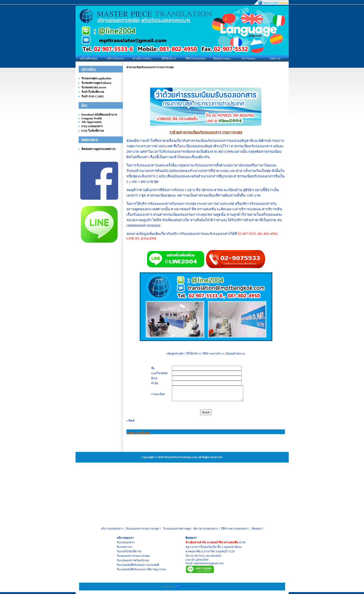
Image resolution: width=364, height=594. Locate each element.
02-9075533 (198, 556)
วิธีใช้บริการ (169, 58)
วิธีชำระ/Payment (195, 58)
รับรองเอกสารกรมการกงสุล (142, 529)
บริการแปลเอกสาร (112, 529)
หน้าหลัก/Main (89, 58)
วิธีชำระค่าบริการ (213, 354)
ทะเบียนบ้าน (233, 190)
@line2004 (202, 560)
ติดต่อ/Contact (222, 58)
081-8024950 (214, 556)
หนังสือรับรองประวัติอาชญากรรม (146, 569)
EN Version (249, 58)
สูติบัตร (248, 190)
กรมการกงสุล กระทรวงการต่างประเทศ (205, 204)
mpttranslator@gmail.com (209, 563)
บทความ (275, 58)
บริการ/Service (115, 58)
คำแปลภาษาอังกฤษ (235, 165)
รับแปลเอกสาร (126, 542)
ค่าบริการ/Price (142, 58)
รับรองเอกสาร (125, 556)
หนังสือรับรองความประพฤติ (142, 565)
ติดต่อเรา (257, 529)
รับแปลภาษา (125, 547)
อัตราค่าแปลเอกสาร (206, 529)
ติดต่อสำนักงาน (236, 354)
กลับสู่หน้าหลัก (175, 354)
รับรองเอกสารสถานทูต (177, 529)
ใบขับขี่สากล (133, 551)
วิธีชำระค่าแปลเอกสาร (235, 529)
